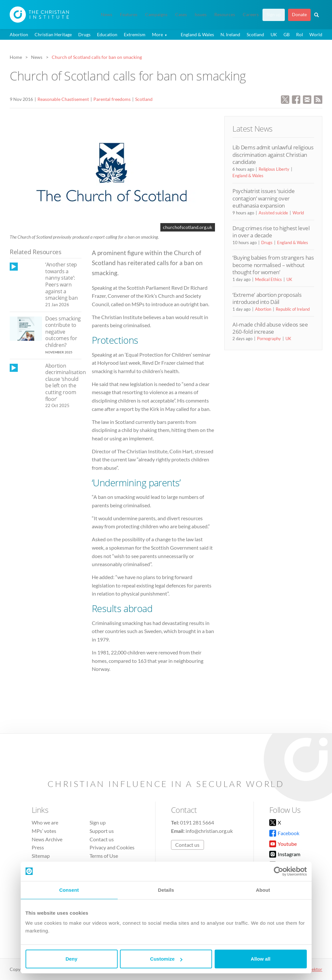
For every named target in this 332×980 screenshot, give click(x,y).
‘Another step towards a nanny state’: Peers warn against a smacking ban (61, 281)
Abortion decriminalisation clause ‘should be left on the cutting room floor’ (66, 382)
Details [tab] (166, 890)
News (107, 15)
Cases (181, 15)
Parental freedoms (112, 99)
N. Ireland (230, 34)
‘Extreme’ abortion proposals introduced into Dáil (267, 298)
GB (287, 34)
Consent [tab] (69, 890)
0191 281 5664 (197, 822)
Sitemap (41, 856)
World (316, 34)
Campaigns (156, 15)
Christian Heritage (53, 34)
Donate (299, 15)
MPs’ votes (44, 831)
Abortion (19, 34)
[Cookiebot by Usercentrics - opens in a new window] (278, 871)
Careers (251, 15)
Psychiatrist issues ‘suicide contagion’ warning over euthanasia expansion (263, 198)
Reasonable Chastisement (63, 99)
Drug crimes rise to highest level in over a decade (271, 232)
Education (107, 34)
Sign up (274, 15)
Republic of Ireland (293, 309)
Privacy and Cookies (112, 847)
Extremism (135, 34)
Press (38, 847)
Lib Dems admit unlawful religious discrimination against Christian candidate (273, 155)
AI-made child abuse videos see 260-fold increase (270, 328)
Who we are (45, 822)
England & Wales (197, 34)
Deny (72, 959)
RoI (300, 34)
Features (129, 15)
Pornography (269, 339)
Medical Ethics (268, 279)
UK (274, 34)
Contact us (102, 839)
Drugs (84, 34)
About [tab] (263, 890)
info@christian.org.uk (209, 831)
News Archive (47, 839)
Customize (166, 959)
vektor (316, 969)
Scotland (255, 34)
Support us (102, 831)
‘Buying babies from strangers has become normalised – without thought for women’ (273, 265)
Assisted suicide (273, 213)
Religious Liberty (274, 169)
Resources (225, 15)
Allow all (261, 959)
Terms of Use (104, 856)
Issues (201, 15)
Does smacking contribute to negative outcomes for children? (63, 332)
